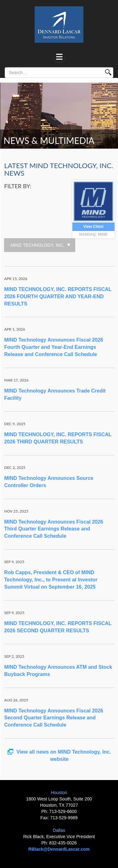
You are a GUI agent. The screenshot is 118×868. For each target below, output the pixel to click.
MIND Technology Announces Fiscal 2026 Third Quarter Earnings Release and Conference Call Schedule (54, 529)
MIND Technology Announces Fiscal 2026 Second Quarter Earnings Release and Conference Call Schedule (54, 718)
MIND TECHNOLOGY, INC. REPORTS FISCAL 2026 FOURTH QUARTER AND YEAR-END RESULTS (58, 297)
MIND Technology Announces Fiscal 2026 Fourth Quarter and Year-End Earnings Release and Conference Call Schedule (54, 347)
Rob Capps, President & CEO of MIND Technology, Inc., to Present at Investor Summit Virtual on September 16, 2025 (51, 580)
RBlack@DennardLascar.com (59, 849)
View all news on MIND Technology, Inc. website (59, 755)
